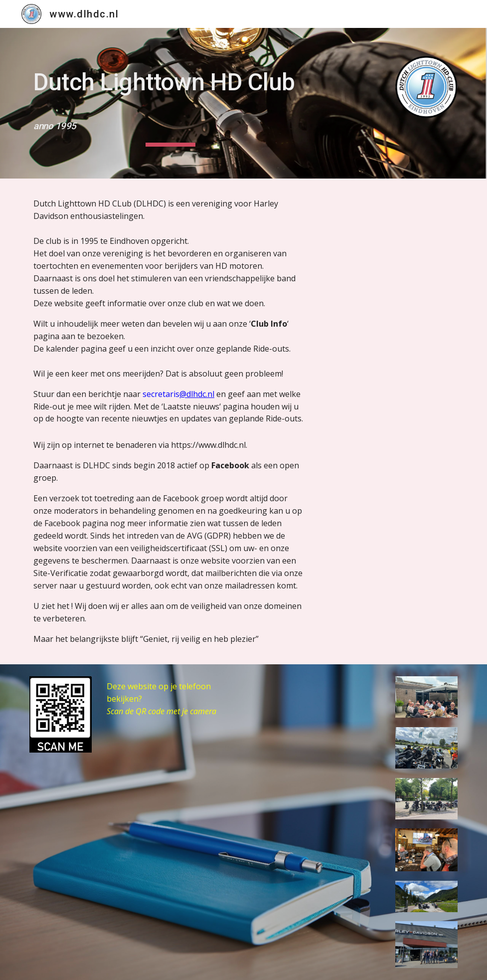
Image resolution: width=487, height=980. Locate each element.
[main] (170, 103)
